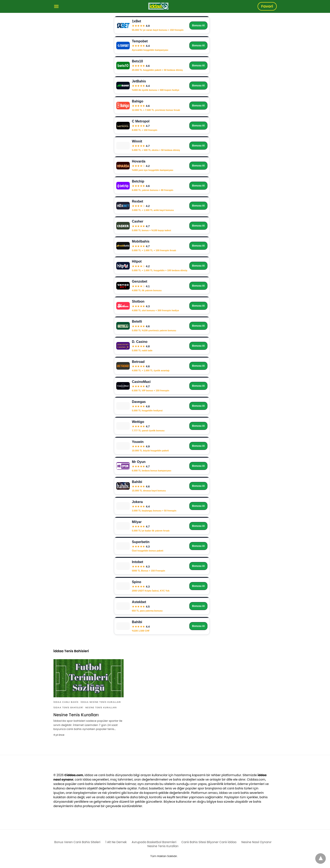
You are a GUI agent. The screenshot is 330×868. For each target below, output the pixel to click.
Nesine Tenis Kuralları (101, 708)
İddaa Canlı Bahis (66, 702)
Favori (267, 6)
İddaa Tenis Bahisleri (68, 708)
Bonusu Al (198, 25)
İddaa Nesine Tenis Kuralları (101, 702)
